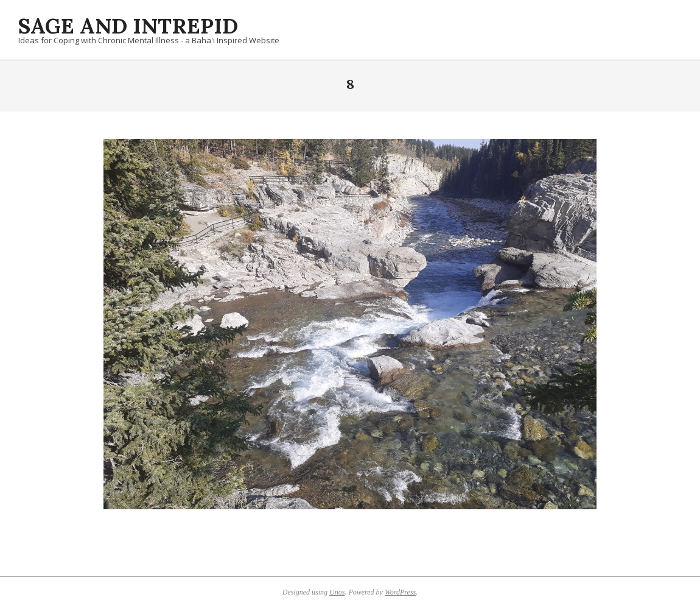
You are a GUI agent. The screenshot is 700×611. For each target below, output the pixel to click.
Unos (337, 592)
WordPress (400, 592)
